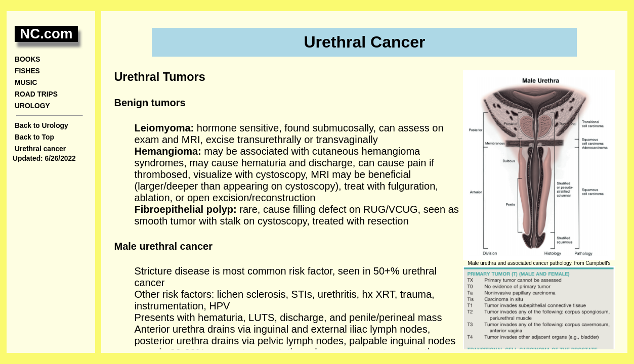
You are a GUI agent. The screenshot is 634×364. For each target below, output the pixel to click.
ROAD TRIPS (36, 94)
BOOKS (27, 59)
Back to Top (34, 137)
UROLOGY (32, 106)
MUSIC (26, 83)
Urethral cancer (40, 149)
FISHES (27, 71)
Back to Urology (41, 126)
